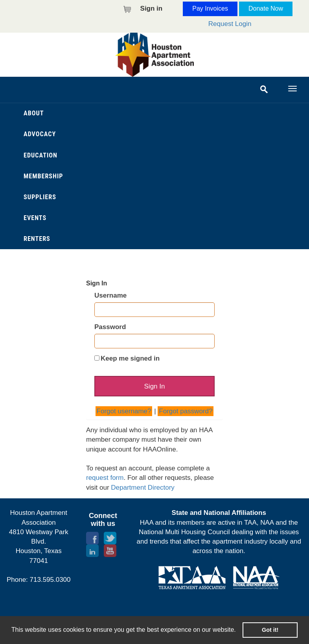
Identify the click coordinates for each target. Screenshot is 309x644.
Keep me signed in (130, 358)
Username (110, 295)
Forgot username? (124, 411)
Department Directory (143, 488)
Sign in (152, 8)
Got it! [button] (270, 630)
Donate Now (266, 8)
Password (110, 327)
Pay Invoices (210, 8)
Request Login (230, 24)
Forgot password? (186, 411)
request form (105, 478)
